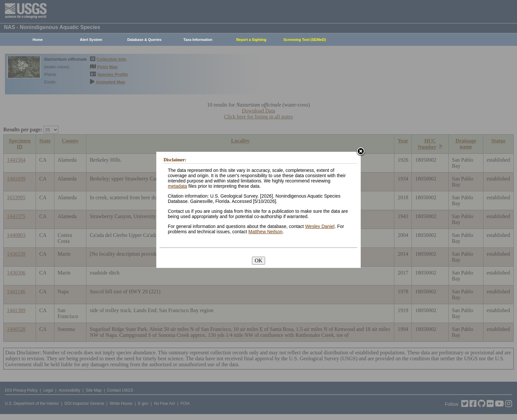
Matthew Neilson (265, 232)
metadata (177, 186)
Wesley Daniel (320, 226)
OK (258, 260)
